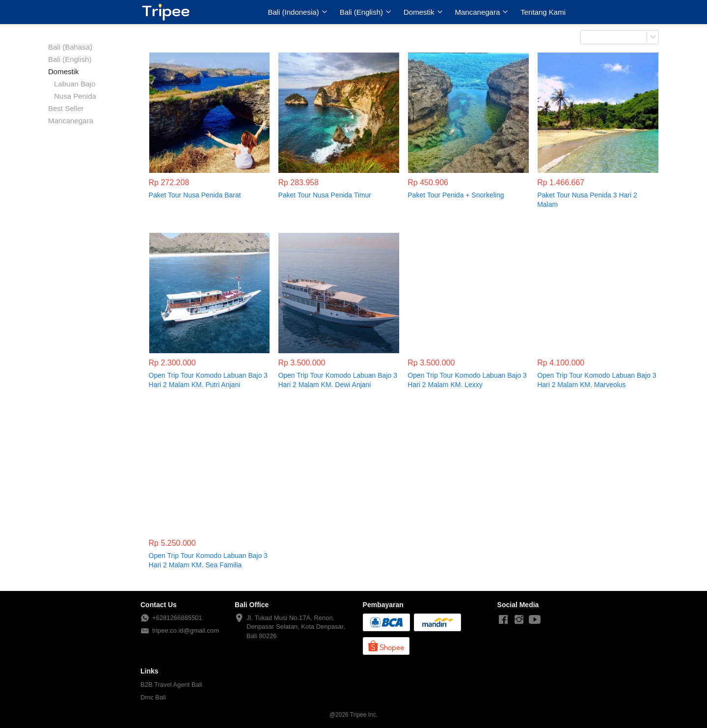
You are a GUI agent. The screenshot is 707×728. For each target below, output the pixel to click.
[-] (503, 620)
